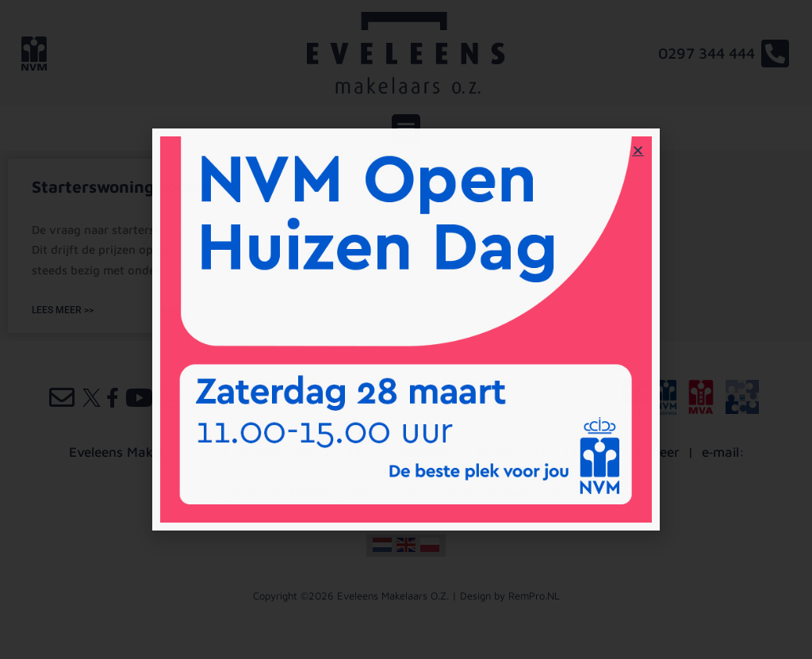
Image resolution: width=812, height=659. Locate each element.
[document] (406, 329)
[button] (638, 150)
